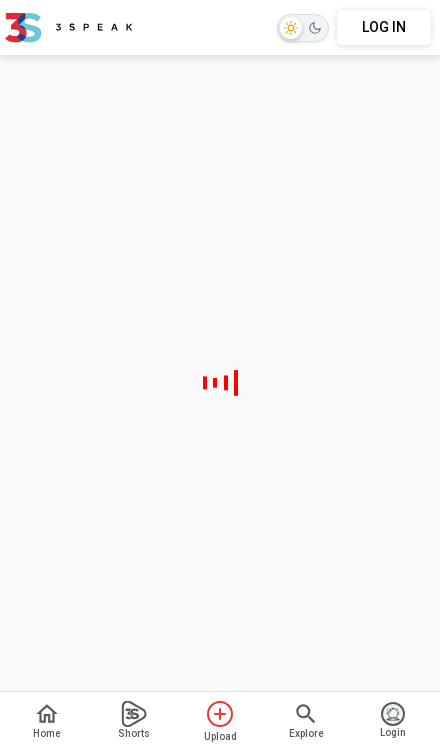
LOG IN (384, 27)
